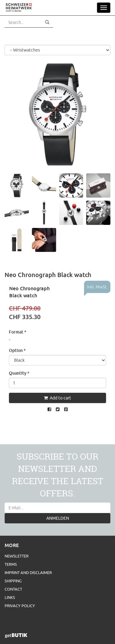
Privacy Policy (20, 606)
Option (17, 350)
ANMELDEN (58, 518)
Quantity (19, 373)
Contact (13, 589)
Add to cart (57, 398)
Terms (11, 564)
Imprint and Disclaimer (28, 573)
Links (10, 597)
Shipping (13, 581)
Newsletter (17, 556)
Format (18, 332)
